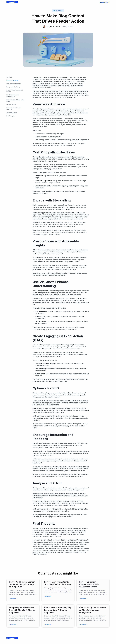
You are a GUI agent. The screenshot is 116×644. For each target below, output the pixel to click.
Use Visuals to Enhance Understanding (13, 96)
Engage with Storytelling (13, 87)
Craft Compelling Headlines (14, 84)
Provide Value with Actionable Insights (15, 91)
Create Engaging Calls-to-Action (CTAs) (15, 101)
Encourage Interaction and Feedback (14, 109)
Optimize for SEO (11, 105)
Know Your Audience (12, 80)
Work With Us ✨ (105, 2)
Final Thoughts (11, 116)
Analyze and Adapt (12, 113)
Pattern (35, 542)
